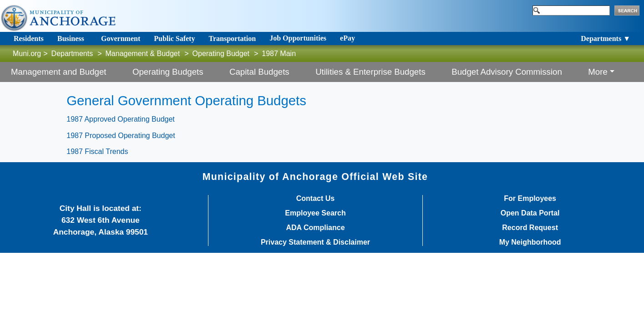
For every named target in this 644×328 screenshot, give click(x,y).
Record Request (530, 228)
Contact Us (315, 199)
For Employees (530, 199)
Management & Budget (143, 54)
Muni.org (27, 54)
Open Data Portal (530, 213)
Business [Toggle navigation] (71, 38)
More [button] (598, 72)
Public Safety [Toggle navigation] (174, 38)
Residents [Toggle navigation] (29, 38)
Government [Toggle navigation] (121, 38)
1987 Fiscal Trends (97, 151)
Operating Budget (221, 54)
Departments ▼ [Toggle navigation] (606, 38)
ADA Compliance (315, 228)
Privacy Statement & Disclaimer (315, 242)
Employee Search (315, 213)
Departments (72, 54)
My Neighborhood (530, 242)
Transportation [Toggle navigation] (232, 38)
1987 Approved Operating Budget (121, 119)
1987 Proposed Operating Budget (121, 136)
